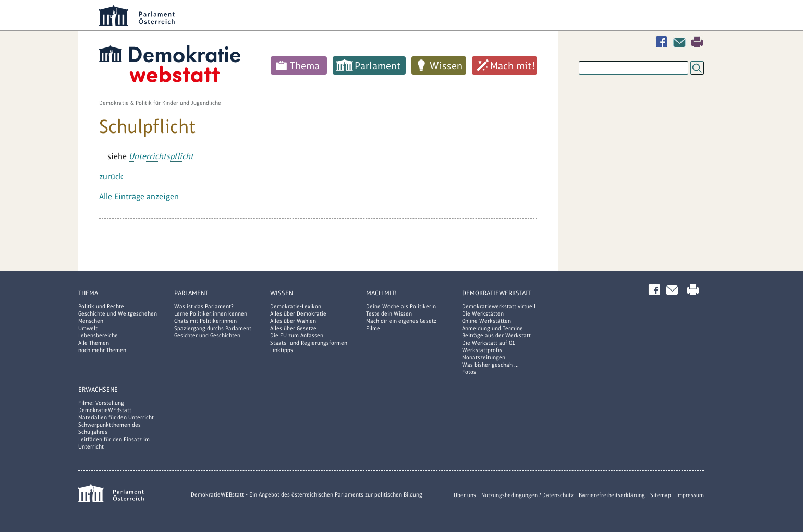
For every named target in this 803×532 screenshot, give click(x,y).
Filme (373, 328)
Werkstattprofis (482, 350)
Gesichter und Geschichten (207, 335)
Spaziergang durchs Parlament (213, 328)
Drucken (697, 42)
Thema (305, 66)
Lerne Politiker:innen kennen (211, 313)
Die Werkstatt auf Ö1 (489, 343)
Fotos (469, 372)
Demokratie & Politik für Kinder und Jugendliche (160, 103)
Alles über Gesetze (293, 328)
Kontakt (682, 42)
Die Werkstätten (483, 313)
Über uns (465, 495)
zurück (111, 177)
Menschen (91, 321)
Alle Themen (94, 343)
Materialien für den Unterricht (116, 417)
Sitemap (661, 495)
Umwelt (88, 328)
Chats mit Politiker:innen (205, 321)
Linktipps (282, 350)
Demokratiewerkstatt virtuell (499, 306)
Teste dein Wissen (389, 313)
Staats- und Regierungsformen (309, 343)
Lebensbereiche (98, 335)
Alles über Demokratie (298, 313)
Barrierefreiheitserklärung (612, 495)
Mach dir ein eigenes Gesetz (401, 321)
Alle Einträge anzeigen (139, 196)
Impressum (690, 495)
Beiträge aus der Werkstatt (496, 335)
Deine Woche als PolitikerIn (401, 306)
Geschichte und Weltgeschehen (118, 313)
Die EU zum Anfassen (297, 335)
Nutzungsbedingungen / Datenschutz (527, 495)
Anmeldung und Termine (492, 328)
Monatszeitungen (484, 357)
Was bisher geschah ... (490, 365)
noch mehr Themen (102, 350)
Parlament (378, 66)
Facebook (664, 42)
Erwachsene (98, 389)
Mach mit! (513, 66)
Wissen (446, 66)
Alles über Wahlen (293, 321)
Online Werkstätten (486, 321)
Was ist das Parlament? (204, 306)
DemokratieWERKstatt (497, 293)
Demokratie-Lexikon (296, 306)
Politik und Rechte (101, 306)
